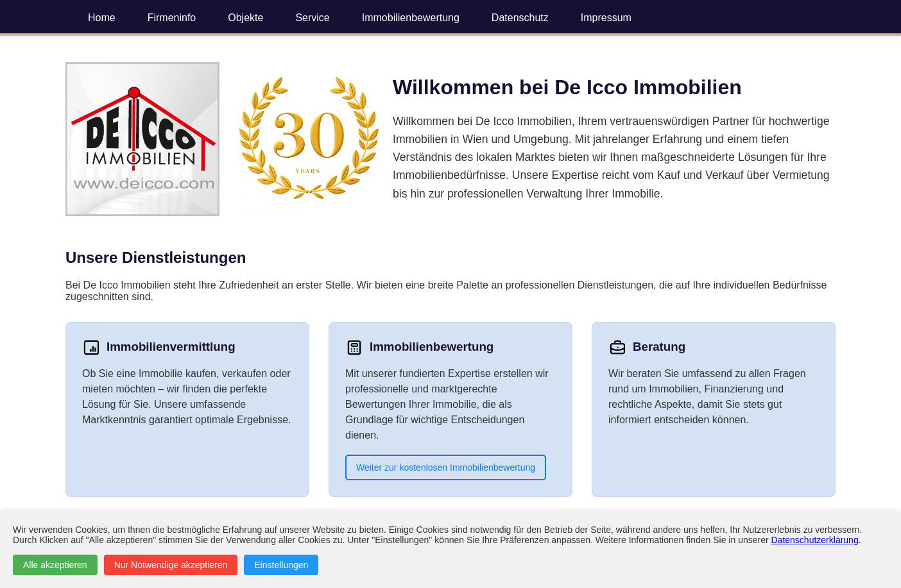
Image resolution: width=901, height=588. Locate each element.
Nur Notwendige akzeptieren (171, 565)
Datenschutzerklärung (815, 540)
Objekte (245, 18)
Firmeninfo (172, 18)
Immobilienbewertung (411, 18)
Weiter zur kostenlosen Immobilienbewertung (446, 467)
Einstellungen (281, 565)
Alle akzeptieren (55, 565)
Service (312, 18)
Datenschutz (520, 18)
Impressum (606, 18)
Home (102, 18)
